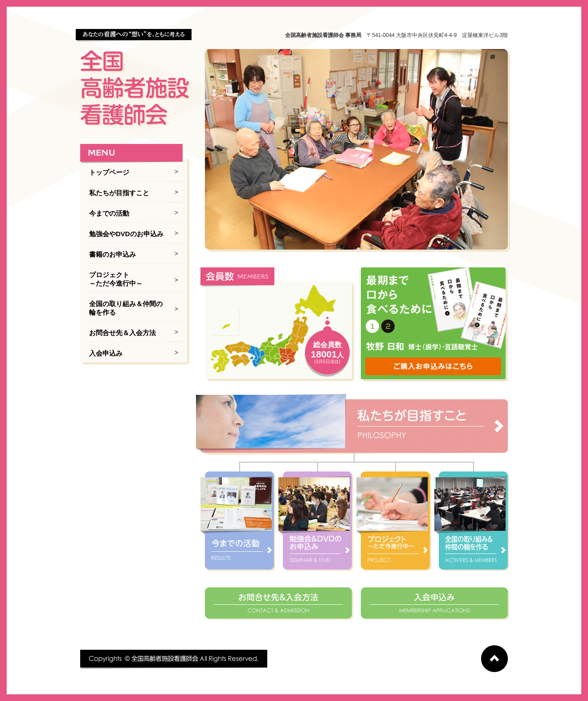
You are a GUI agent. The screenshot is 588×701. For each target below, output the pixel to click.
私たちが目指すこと (119, 193)
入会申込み (106, 353)
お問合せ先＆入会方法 (122, 333)
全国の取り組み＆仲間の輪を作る (126, 308)
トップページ (109, 172)
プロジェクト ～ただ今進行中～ (116, 279)
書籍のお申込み (112, 254)
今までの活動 (109, 213)
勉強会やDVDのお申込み (126, 234)
